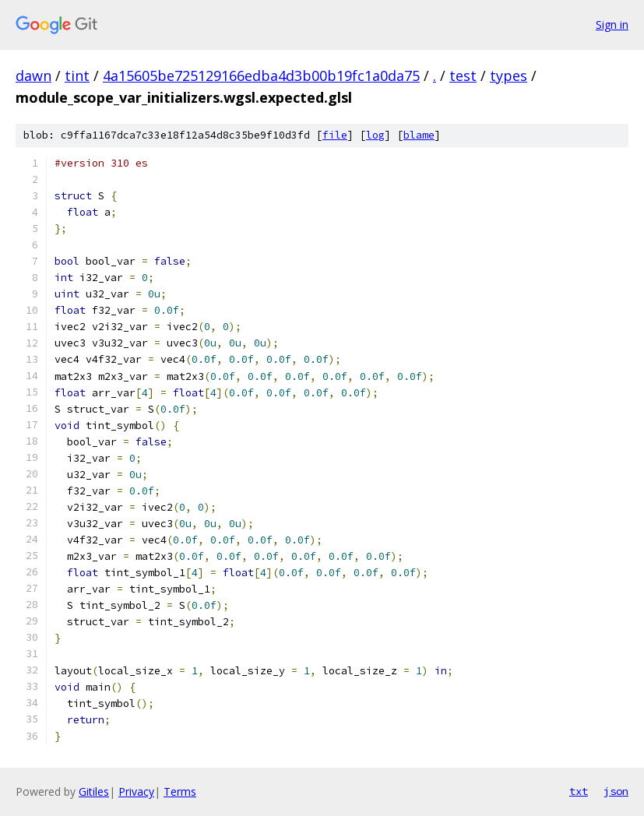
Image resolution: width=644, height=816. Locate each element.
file (335, 135)
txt (579, 791)
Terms (180, 791)
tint (77, 76)
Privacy (136, 791)
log (375, 135)
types (509, 76)
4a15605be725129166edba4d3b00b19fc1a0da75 (261, 76)
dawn (33, 76)
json (616, 791)
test (463, 76)
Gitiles (94, 791)
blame (419, 135)
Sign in (612, 25)
